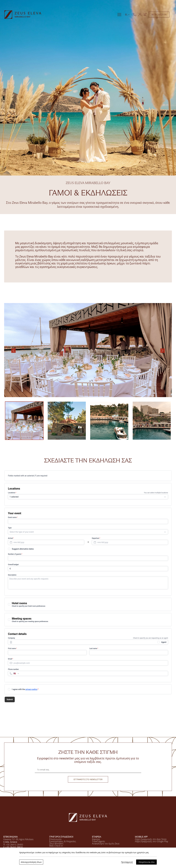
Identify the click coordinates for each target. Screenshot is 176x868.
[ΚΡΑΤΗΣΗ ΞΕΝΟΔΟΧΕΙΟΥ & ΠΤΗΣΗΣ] (145, 15)
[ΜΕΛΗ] (140, 15)
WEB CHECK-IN (159, 15)
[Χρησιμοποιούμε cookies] (5, 863)
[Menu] (119, 15)
